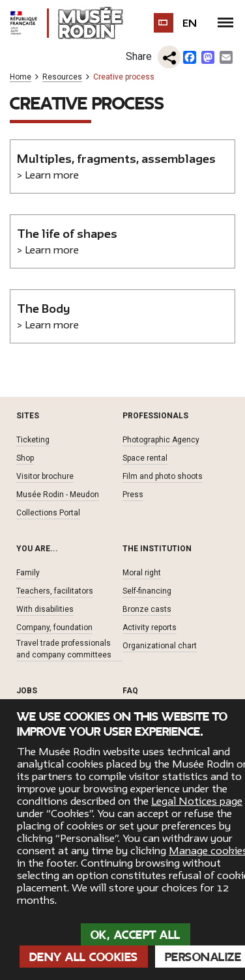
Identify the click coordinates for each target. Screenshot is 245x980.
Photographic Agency (161, 440)
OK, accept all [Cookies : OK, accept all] (136, 935)
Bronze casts (147, 609)
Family (28, 573)
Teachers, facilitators (55, 591)
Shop (25, 458)
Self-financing (147, 591)
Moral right (142, 573)
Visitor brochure (45, 476)
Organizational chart (160, 646)
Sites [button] (28, 416)
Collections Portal (48, 513)
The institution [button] (157, 549)
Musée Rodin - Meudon (58, 495)
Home (21, 77)
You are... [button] (37, 549)
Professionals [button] (155, 416)
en (190, 23)
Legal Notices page (197, 801)
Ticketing (33, 440)
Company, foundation (54, 627)
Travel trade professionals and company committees (64, 649)
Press (133, 495)
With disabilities (45, 609)
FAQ (130, 691)
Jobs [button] (27, 691)
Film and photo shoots (163, 476)
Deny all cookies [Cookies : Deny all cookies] (84, 957)
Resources (62, 77)
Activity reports (150, 627)
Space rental (145, 458)
